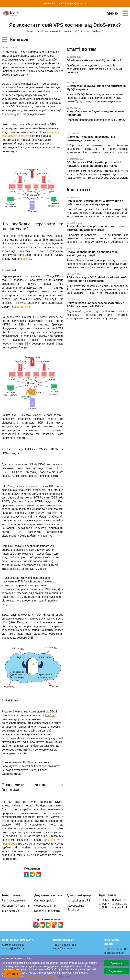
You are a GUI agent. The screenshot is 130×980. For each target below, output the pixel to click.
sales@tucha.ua (63, 948)
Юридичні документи (47, 911)
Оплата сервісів (44, 901)
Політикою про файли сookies (39, 976)
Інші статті (78, 190)
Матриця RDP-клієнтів (16, 906)
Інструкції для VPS (78, 901)
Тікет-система (10, 911)
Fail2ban (50, 715)
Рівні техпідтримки (13, 901)
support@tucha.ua (76, 3)
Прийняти (116, 963)
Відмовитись (116, 971)
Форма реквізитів (45, 906)
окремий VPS (22, 307)
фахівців (26, 259)
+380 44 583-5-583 (54, 3)
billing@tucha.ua (114, 953)
